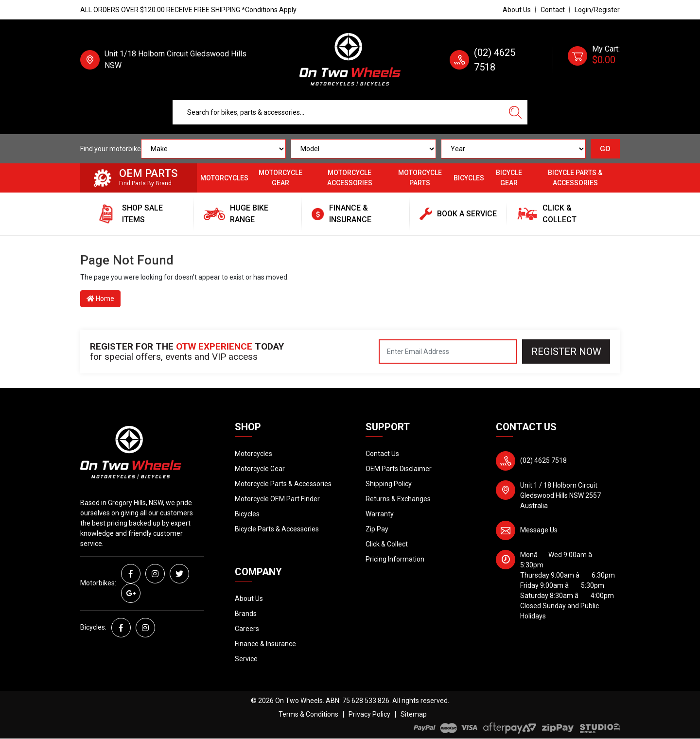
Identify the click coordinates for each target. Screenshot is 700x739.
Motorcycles (224, 178)
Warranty (380, 514)
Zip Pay (377, 529)
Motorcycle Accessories (350, 178)
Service (246, 659)
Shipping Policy (389, 484)
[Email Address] (448, 352)
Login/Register (597, 10)
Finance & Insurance (265, 644)
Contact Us (382, 454)
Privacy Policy (369, 714)
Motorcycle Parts (420, 178)
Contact (553, 10)
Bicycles (469, 178)
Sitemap (414, 714)
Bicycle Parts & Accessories (575, 178)
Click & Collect (387, 544)
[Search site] (515, 112)
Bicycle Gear (509, 178)
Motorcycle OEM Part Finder (277, 499)
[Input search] (338, 112)
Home (100, 299)
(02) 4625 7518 (543, 460)
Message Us (539, 530)
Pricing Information (395, 559)
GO (605, 149)
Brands (246, 614)
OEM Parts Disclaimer (399, 469)
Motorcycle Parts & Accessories (283, 484)
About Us (517, 10)
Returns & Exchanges (398, 499)
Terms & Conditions (308, 714)
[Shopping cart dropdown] (594, 60)
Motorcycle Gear (280, 178)
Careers (247, 629)
